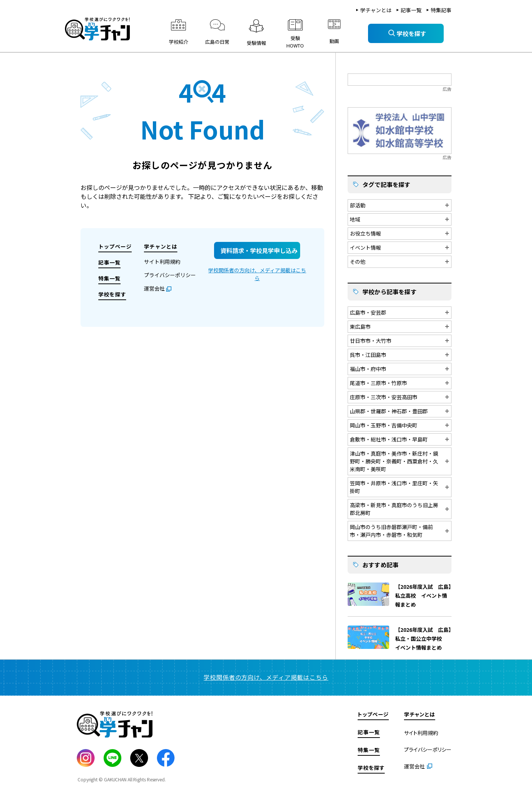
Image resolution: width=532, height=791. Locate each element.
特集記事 (441, 10)
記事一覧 (411, 10)
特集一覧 (109, 278)
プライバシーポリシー (170, 275)
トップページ (115, 246)
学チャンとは (376, 10)
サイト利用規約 (162, 262)
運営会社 (154, 288)
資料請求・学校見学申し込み (259, 250)
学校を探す (112, 294)
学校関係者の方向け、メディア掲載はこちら (257, 274)
